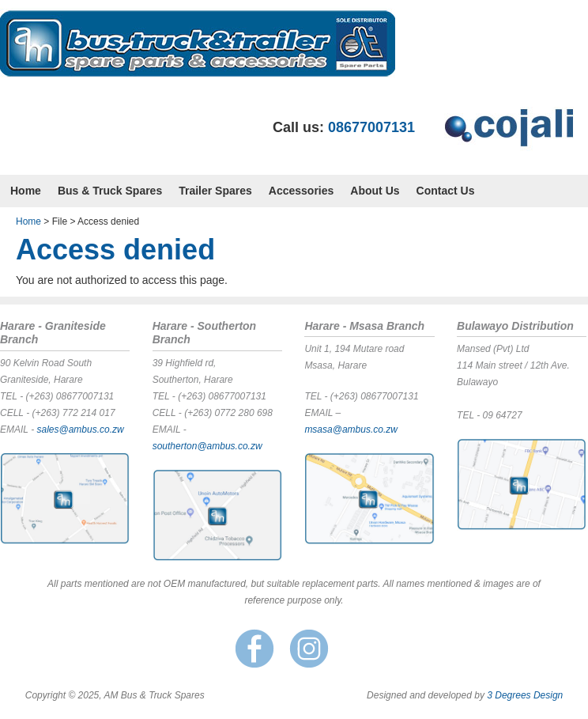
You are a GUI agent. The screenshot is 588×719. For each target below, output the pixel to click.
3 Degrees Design (525, 695)
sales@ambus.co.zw (80, 430)
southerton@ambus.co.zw (207, 446)
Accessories (302, 191)
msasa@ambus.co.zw (351, 430)
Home (26, 191)
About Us (375, 191)
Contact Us (446, 191)
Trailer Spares (215, 191)
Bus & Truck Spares (110, 191)
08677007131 (371, 127)
